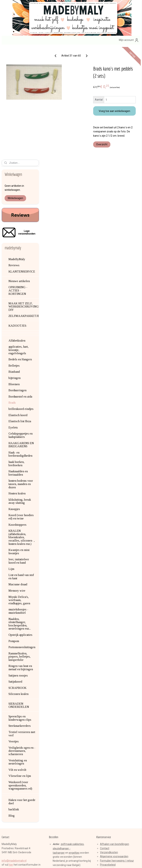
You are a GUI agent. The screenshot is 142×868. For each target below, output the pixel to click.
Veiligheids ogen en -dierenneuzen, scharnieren (22, 639)
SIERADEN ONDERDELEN (19, 593)
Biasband (14, 259)
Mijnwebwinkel (109, 861)
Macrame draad (18, 472)
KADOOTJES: (18, 213)
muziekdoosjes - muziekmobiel (18, 499)
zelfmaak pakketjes (72, 732)
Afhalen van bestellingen (115, 732)
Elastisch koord (18, 303)
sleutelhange (60, 736)
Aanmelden (59, 821)
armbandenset (66, 765)
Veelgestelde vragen (113, 756)
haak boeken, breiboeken (16, 351)
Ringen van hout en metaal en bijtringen (21, 555)
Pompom (14, 529)
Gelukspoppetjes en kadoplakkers (21, 323)
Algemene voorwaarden (114, 744)
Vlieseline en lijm (20, 664)
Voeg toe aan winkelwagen (122, 113)
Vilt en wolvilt (17, 657)
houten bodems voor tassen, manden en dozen (21, 372)
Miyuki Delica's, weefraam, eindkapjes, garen (19, 488)
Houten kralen (17, 381)
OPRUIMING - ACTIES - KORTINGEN (18, 178)
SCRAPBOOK (17, 576)
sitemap (57, 861)
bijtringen (15, 266)
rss (65, 861)
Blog (12, 703)
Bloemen (14, 272)
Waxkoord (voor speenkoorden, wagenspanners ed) (20, 673)
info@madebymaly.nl (14, 748)
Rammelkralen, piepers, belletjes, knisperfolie (20, 544)
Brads (12, 290)
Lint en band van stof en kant (21, 464)
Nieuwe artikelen (19, 169)
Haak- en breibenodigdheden (20, 342)
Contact (105, 736)
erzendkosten (110, 740)
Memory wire (17, 478)
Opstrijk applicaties (20, 522)
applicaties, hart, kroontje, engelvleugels (18, 238)
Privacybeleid (108, 752)
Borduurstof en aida (20, 284)
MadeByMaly (17, 147)
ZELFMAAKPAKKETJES (24, 204)
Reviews (14, 153)
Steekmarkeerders (20, 613)
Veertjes (14, 629)
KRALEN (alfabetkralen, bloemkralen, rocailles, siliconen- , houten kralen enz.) (22, 425)
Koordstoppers (17, 412)
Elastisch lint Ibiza (20, 309)
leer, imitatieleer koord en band (19, 449)
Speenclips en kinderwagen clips (20, 606)
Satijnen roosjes (18, 563)
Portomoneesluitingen (22, 535)
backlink (14, 697)
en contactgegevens (27, 761)
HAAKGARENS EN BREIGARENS (21, 332)
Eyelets (13, 315)
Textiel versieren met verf (22, 621)
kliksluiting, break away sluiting (20, 389)
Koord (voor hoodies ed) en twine (21, 404)
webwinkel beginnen (78, 861)
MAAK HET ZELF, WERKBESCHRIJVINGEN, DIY (24, 194)
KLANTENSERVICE (22, 159)
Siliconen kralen (18, 582)
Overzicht (116, 156)
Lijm (11, 457)
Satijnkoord (15, 569)
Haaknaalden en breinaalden (18, 361)
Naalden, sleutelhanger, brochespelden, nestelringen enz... (20, 511)
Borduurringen (17, 278)
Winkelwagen (15, 86)
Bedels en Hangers (20, 247)
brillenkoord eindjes (21, 297)
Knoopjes (14, 397)
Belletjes (14, 253)
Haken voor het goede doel (22, 689)
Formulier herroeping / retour (117, 748)
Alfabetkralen (17, 228)
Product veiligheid (110, 761)
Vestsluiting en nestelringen (18, 650)
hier (11, 752)
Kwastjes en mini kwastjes (19, 439)
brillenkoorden (61, 769)
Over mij (10, 761)
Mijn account (129, 40)
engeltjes (74, 740)
